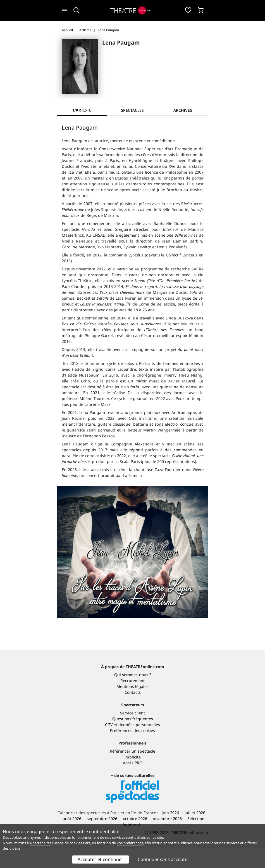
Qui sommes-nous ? (133, 694)
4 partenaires (40, 843)
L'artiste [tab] (82, 110)
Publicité (133, 776)
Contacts (133, 711)
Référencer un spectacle (132, 770)
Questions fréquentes (133, 738)
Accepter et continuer (101, 859)
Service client (132, 732)
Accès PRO (133, 782)
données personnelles (139, 744)
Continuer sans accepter (163, 859)
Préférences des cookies (132, 750)
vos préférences (130, 843)
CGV (109, 744)
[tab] (132, 110)
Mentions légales (132, 706)
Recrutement (132, 700)
